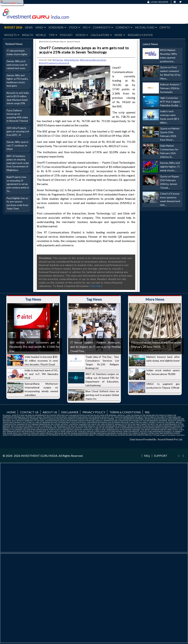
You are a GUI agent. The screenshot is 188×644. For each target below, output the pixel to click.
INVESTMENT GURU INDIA (39, 456)
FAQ (147, 456)
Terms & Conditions (125, 412)
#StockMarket (72, 60)
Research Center (140, 35)
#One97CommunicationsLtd (54, 63)
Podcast (66, 35)
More (120, 35)
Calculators (101, 35)
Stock (74, 27)
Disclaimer (70, 412)
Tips (53, 35)
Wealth (27, 35)
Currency (124, 27)
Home (11, 412)
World (41, 35)
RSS (147, 412)
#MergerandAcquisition (93, 60)
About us (50, 412)
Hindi (41, 27)
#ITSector (58, 60)
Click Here (96, 286)
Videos (82, 35)
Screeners (57, 27)
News (29, 27)
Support (161, 456)
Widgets (12, 35)
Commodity (103, 27)
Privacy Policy (94, 412)
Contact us (29, 412)
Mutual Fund (146, 27)
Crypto (165, 27)
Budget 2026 (13, 27)
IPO (86, 27)
